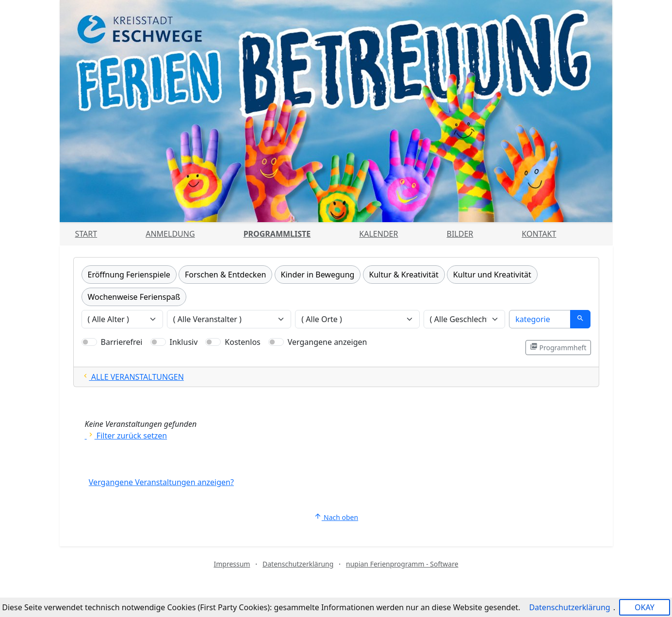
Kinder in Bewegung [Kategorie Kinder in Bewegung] (318, 275)
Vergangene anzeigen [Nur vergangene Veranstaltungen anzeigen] (328, 342)
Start (86, 234)
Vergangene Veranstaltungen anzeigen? (161, 482)
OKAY (645, 607)
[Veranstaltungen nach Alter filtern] (122, 319)
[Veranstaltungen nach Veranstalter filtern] (229, 319)
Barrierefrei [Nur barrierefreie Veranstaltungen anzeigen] (122, 342)
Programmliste (277, 234)
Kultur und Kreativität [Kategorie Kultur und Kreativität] (492, 275)
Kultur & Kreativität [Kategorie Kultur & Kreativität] (404, 275)
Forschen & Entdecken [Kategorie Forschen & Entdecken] (225, 275)
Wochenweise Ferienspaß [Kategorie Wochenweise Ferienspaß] (134, 297)
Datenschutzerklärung (298, 564)
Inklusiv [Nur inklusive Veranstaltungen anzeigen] (184, 342)
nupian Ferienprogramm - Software (402, 564)
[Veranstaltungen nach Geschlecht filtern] (464, 319)
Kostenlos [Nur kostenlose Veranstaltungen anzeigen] (242, 342)
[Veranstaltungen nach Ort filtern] (357, 319)
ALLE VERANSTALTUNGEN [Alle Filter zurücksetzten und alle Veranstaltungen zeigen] (133, 377)
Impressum (232, 564)
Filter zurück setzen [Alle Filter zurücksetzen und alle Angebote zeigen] (126, 436)
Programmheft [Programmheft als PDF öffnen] (558, 347)
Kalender (378, 234)
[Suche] (540, 319)
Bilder (460, 234)
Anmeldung (170, 234)
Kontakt (539, 234)
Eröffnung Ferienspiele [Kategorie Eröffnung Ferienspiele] (129, 275)
